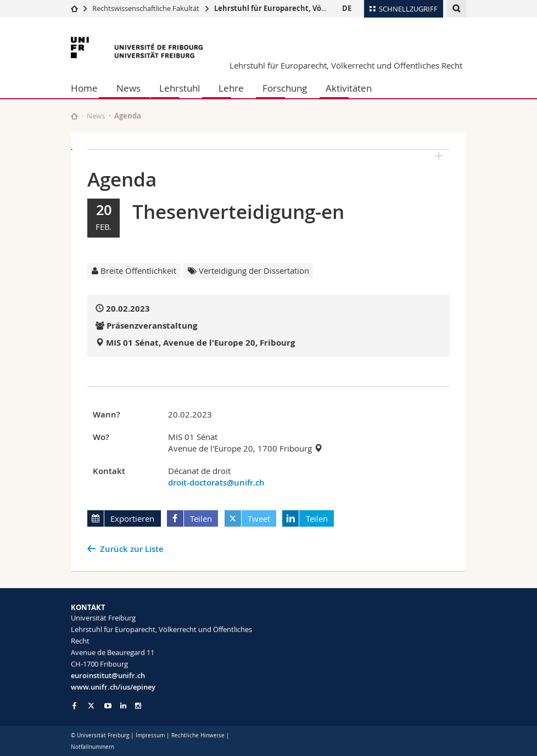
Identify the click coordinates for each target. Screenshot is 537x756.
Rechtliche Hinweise (198, 735)
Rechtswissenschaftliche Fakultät (147, 8)
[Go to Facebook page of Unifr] (74, 706)
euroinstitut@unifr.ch (108, 675)
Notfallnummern (93, 747)
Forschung (285, 88)
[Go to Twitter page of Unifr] (91, 706)
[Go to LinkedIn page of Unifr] (123, 706)
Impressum (150, 735)
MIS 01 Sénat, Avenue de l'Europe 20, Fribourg (200, 343)
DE (347, 8)
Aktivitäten (349, 88)
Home (84, 88)
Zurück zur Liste (132, 549)
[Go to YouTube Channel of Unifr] (108, 706)
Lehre (231, 88)
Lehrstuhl (180, 88)
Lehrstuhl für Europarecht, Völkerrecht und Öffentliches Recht (327, 8)
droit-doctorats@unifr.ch (216, 483)
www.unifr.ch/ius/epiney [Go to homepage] (113, 687)
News (128, 88)
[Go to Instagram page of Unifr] (138, 706)
